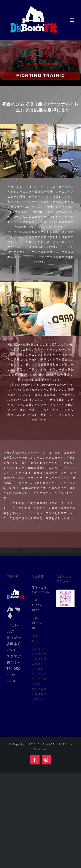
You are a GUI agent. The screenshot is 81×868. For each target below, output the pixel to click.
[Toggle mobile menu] (72, 20)
